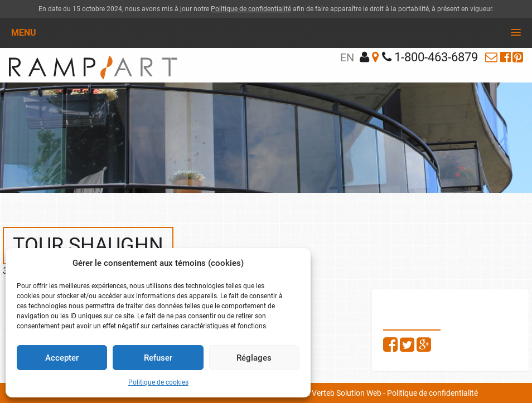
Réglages (254, 358)
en (347, 57)
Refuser (158, 358)
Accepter (62, 358)
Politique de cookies (158, 382)
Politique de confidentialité (251, 9)
